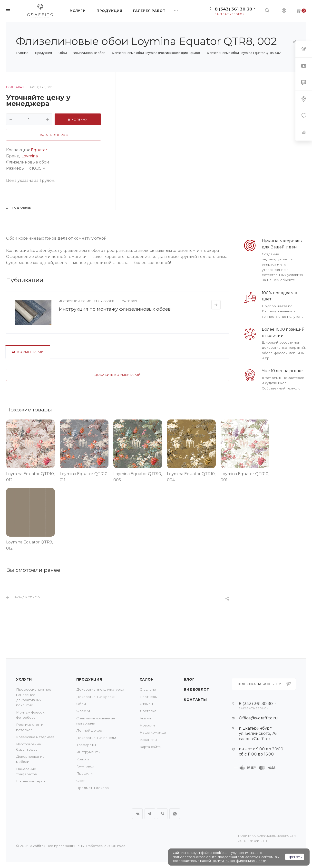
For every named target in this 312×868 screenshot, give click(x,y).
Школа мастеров (31, 781)
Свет (80, 781)
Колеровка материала (35, 737)
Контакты (195, 700)
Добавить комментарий (118, 375)
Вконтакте (137, 814)
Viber (162, 814)
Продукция (89, 679)
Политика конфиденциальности (267, 836)
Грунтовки (85, 766)
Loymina (30, 156)
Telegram (150, 814)
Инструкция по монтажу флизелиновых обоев (115, 309)
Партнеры (149, 697)
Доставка (148, 711)
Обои (81, 704)
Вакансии (148, 740)
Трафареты (86, 745)
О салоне (148, 689)
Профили (84, 773)
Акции (145, 718)
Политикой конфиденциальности (239, 861)
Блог (189, 679)
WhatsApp (175, 814)
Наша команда (153, 732)
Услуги (24, 679)
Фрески (83, 711)
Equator (39, 150)
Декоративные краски (96, 697)
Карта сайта (150, 747)
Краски (83, 759)
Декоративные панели (96, 738)
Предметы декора (93, 788)
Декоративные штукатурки (100, 689)
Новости (147, 725)
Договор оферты (253, 841)
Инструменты (88, 752)
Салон (147, 679)
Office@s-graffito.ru (258, 718)
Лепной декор (89, 730)
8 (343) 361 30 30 (234, 9)
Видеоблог (196, 689)
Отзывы (146, 704)
